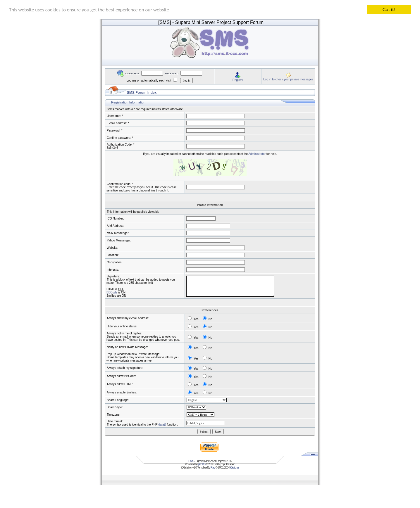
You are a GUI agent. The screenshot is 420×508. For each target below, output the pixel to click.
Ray (213, 468)
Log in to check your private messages (288, 79)
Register (238, 80)
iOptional (234, 468)
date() (162, 425)
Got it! (389, 9)
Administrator (257, 154)
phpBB (202, 464)
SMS (191, 461)
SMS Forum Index (142, 93)
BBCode (112, 292)
